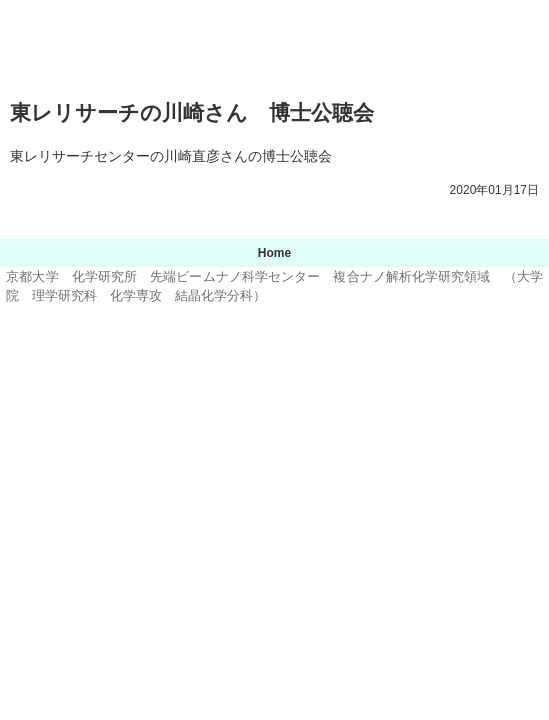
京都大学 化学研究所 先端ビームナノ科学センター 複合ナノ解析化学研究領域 (275, 43)
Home (274, 253)
